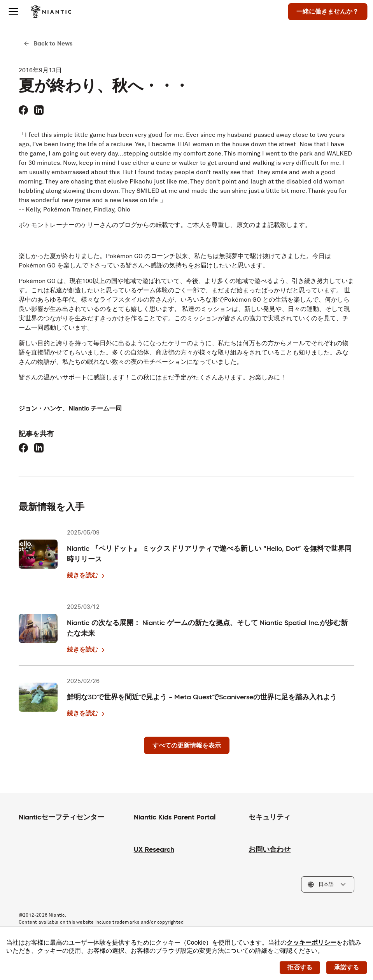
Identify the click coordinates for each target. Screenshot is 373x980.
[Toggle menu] (17, 12)
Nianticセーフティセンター (61, 817)
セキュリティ (270, 817)
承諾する (347, 967)
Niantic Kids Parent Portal (175, 817)
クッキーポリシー (312, 942)
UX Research (154, 849)
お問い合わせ (270, 849)
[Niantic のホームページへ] (55, 12)
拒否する (300, 967)
